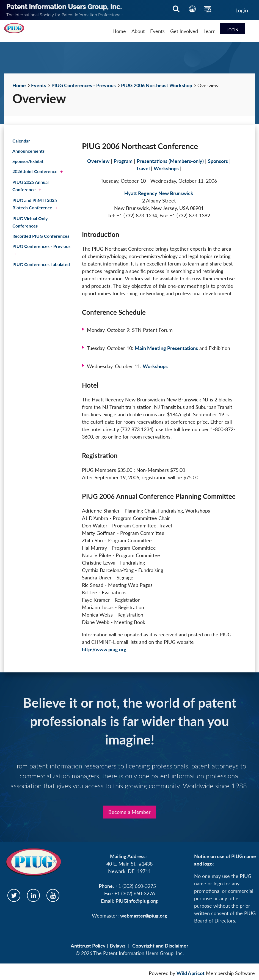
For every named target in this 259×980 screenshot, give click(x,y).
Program (123, 161)
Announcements (28, 151)
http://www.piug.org (104, 649)
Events (39, 85)
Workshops (166, 168)
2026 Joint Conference (35, 171)
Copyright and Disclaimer (160, 946)
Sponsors (218, 161)
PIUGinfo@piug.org (137, 901)
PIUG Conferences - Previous (84, 85)
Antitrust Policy (88, 946)
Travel (143, 168)
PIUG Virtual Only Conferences (30, 222)
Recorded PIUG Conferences (41, 236)
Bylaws (118, 946)
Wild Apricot (191, 973)
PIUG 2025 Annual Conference (31, 186)
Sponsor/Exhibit (28, 161)
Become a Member (129, 812)
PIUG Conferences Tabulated (41, 264)
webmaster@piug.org (144, 916)
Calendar (21, 141)
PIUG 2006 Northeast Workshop (157, 85)
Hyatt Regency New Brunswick (159, 193)
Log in (242, 10)
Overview (98, 161)
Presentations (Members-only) (170, 161)
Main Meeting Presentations (166, 348)
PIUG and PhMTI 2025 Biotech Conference (35, 204)
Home (19, 85)
